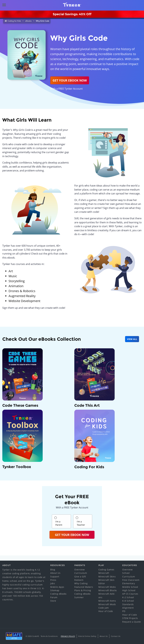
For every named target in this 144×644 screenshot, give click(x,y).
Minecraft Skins (107, 577)
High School (129, 590)
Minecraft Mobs (107, 587)
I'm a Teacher (81, 523)
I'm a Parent (59, 523)
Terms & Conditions (49, 636)
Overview (79, 570)
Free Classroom (131, 580)
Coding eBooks (58, 594)
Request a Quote (132, 622)
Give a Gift (80, 577)
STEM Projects (130, 618)
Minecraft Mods (107, 604)
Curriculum (81, 573)
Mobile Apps (57, 587)
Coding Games (106, 570)
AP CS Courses (130, 594)
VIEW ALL (132, 339)
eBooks (28, 21)
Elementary (129, 583)
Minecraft (104, 573)
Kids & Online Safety (87, 636)
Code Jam (104, 608)
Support (55, 577)
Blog (53, 570)
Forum (54, 597)
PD (124, 611)
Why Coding (81, 583)
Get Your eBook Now (72, 535)
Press (53, 580)
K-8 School (128, 601)
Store (53, 601)
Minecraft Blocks (108, 590)
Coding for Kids (14, 21)
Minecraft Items (107, 601)
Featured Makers (84, 587)
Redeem (79, 580)
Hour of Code (106, 611)
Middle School (130, 587)
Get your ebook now (70, 80)
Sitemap (55, 590)
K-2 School (128, 597)
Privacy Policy (68, 636)
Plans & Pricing (83, 590)
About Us (55, 573)
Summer (79, 597)
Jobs (53, 583)
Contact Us (116, 636)
